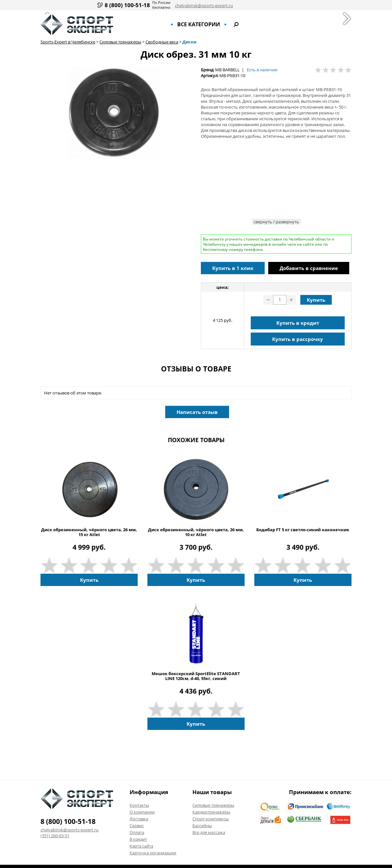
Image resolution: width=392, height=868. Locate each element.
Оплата (137, 832)
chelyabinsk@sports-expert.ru (204, 6)
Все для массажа (209, 832)
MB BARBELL (227, 70)
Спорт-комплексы (211, 819)
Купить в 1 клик (233, 268)
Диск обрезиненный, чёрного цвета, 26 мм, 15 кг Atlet (89, 532)
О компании (142, 812)
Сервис (137, 826)
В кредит (138, 839)
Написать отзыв (197, 412)
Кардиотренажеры (211, 812)
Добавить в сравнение (309, 268)
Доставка (139, 819)
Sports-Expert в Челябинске (68, 42)
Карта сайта (141, 846)
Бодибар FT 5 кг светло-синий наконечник (303, 530)
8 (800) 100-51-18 (127, 5)
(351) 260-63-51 (55, 836)
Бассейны (202, 826)
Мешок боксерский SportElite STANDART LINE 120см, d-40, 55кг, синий (196, 676)
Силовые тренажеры (120, 42)
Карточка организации (153, 853)
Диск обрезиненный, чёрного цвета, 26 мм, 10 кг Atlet (196, 532)
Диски (189, 42)
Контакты (139, 805)
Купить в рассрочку (298, 339)
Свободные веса (162, 42)
